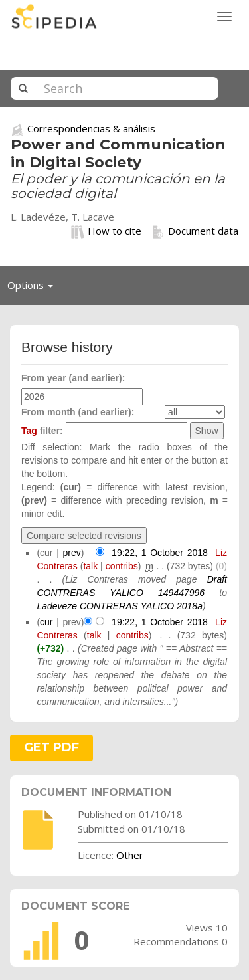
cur (46, 622)
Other (130, 855)
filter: (42, 431)
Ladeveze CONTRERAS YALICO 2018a (120, 606)
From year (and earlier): (73, 378)
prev (72, 553)
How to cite (106, 231)
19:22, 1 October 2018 (160, 553)
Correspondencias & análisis (91, 128)
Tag (29, 431)
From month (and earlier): (78, 412)
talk (90, 566)
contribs (122, 566)
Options (34, 288)
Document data (195, 231)
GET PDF (51, 747)
